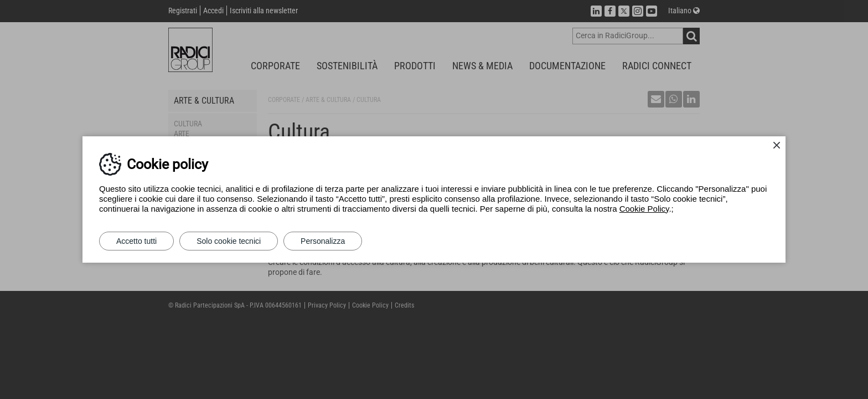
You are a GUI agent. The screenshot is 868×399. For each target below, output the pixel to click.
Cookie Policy (644, 209)
